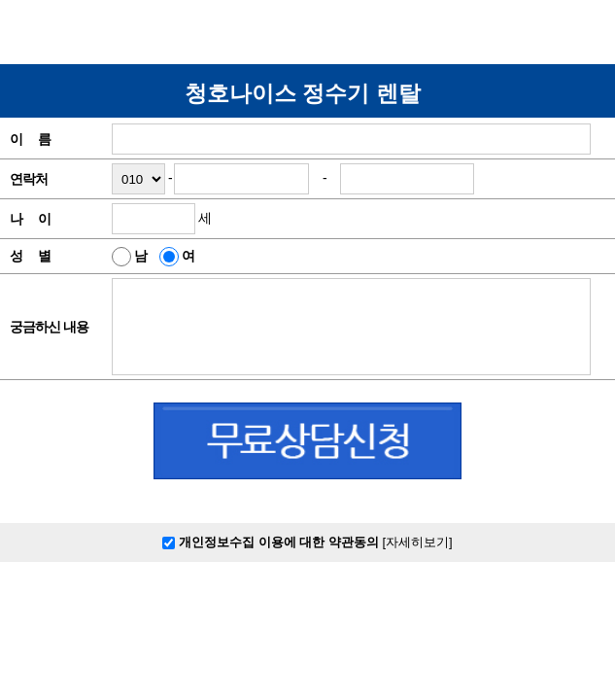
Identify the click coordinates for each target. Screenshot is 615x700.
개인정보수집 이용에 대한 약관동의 (272, 542)
